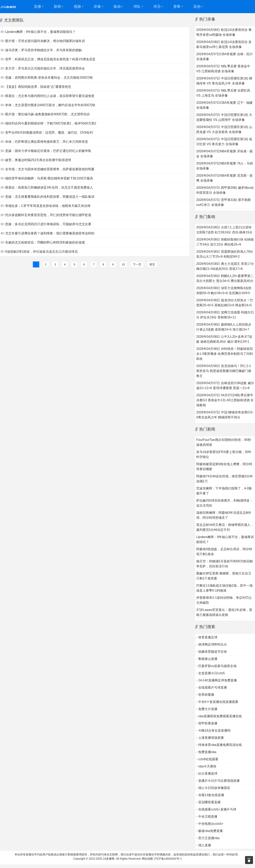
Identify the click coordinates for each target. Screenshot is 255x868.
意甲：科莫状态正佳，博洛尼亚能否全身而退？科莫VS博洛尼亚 (50, 59)
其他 (197, 7)
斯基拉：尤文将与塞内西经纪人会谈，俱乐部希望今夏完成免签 (50, 96)
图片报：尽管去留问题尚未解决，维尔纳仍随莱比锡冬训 (45, 41)
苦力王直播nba (209, 838)
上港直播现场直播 (211, 738)
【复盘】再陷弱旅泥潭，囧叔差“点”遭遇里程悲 (38, 87)
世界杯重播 (206, 695)
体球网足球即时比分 (213, 644)
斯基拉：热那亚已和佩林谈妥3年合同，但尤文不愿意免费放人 (49, 187)
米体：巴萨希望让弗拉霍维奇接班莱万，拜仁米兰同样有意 (47, 142)
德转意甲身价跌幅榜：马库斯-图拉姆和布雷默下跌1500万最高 (49, 178)
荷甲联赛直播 (208, 723)
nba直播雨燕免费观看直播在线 (220, 716)
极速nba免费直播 (210, 831)
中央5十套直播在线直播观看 (218, 702)
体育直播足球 (208, 637)
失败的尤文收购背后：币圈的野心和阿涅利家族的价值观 (45, 242)
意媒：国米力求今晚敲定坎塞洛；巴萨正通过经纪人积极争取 (48, 151)
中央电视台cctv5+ (211, 824)
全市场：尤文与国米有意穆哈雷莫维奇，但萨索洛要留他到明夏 (50, 169)
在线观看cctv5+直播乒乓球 (217, 809)
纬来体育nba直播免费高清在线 (220, 745)
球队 (137, 7)
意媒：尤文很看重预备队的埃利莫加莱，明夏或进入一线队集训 (50, 197)
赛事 (177, 7)
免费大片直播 (208, 709)
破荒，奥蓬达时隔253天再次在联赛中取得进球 (38, 160)
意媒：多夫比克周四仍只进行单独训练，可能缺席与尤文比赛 (48, 224)
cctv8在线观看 (208, 759)
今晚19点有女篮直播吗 (214, 731)
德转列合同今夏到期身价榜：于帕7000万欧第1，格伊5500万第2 (51, 123)
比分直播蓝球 (208, 774)
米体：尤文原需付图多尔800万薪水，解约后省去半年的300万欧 (50, 105)
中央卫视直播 (208, 817)
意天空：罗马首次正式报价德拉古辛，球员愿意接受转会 (45, 68)
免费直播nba (207, 752)
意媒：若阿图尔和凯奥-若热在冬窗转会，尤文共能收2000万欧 (49, 78)
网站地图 (147, 859)
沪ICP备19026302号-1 (168, 859)
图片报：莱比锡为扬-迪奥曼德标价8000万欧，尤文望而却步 (48, 114)
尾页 (152, 264)
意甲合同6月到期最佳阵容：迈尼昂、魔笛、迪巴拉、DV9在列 (49, 133)
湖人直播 (205, 845)
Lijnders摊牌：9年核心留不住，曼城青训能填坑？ (40, 32)
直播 (37, 7)
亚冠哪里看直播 (209, 802)
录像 (97, 7)
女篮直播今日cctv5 (211, 673)
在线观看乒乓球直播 (213, 687)
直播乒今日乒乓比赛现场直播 (219, 781)
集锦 (117, 7)
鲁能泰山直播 (208, 659)
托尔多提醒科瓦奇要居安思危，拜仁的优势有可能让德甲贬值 (48, 215)
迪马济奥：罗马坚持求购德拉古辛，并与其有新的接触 (43, 50)
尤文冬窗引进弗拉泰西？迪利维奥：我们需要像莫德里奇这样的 (50, 233)
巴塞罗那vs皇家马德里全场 (217, 666)
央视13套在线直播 (211, 795)
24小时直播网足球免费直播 (218, 680)
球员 (157, 7)
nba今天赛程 (207, 766)
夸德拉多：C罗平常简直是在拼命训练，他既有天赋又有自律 (48, 206)
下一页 (137, 264)
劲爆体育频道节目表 (213, 652)
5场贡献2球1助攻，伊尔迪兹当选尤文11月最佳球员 (42, 252)
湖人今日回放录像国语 (214, 788)
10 (123, 264)
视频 (77, 7)
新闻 (57, 7)
